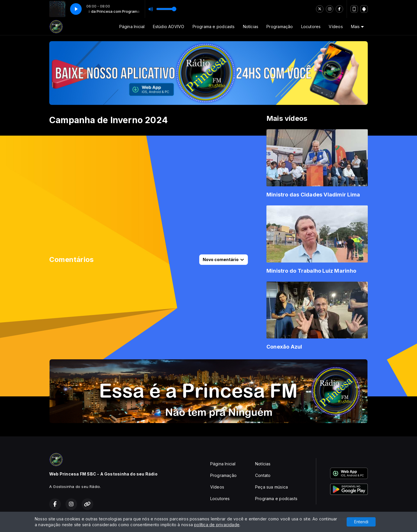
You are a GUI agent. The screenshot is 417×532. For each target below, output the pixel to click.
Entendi (361, 522)
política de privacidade (217, 525)
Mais (357, 27)
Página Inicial (132, 27)
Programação (280, 27)
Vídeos (336, 27)
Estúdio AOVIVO (169, 27)
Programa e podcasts (214, 27)
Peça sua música (271, 487)
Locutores (311, 27)
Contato (263, 475)
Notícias (251, 27)
